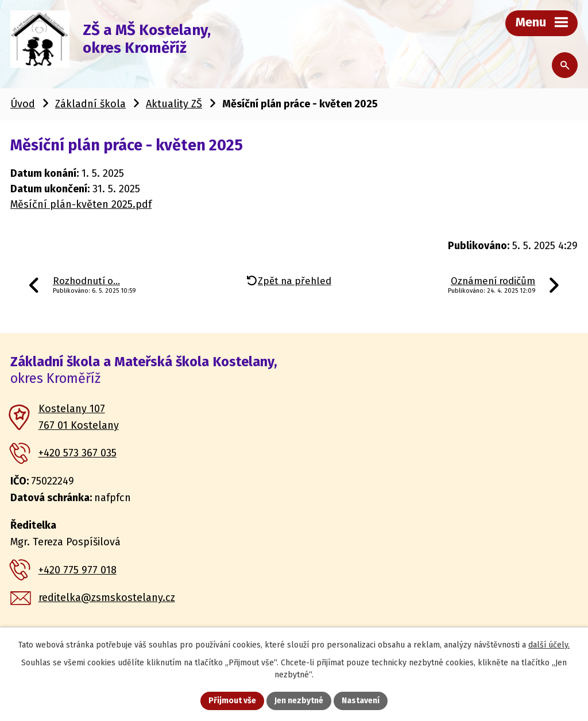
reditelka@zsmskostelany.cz (107, 598)
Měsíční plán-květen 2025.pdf (81, 204)
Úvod (23, 104)
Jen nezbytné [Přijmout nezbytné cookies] (299, 701)
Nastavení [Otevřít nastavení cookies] (361, 701)
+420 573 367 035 (78, 453)
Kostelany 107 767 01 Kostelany (79, 417)
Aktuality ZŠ (174, 104)
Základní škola (90, 104)
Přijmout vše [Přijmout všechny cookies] (232, 701)
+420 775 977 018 (78, 570)
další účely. (549, 645)
